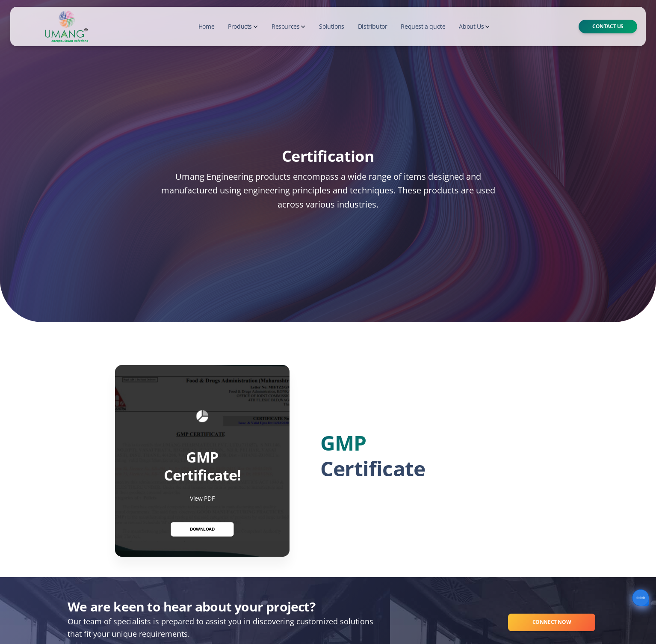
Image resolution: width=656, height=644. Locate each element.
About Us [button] (474, 26)
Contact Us (608, 26)
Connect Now (552, 622)
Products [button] (243, 26)
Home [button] (206, 26)
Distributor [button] (373, 26)
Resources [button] (288, 26)
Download (202, 529)
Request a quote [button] (423, 26)
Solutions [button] (331, 26)
